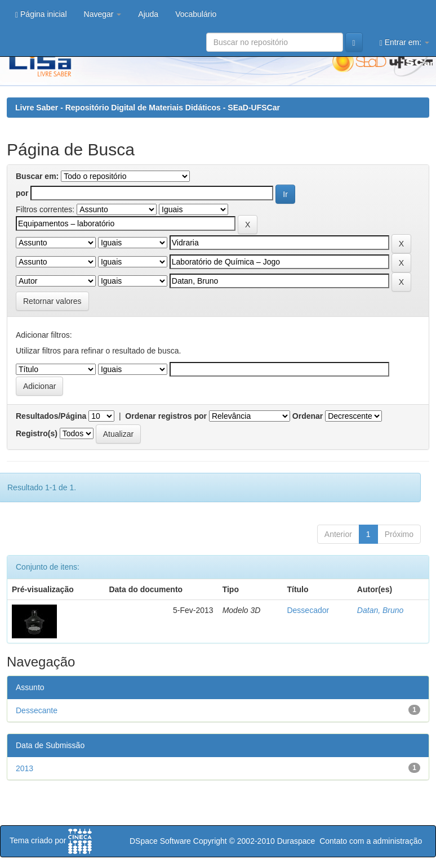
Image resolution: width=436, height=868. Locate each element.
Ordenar (308, 416)
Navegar (103, 14)
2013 (25, 768)
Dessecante (37, 710)
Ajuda (148, 14)
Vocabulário (196, 14)
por (22, 193)
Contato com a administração (371, 841)
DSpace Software (160, 841)
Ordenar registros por (166, 416)
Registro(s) (37, 433)
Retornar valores (52, 301)
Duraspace (296, 841)
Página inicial (41, 14)
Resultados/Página (51, 416)
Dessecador (308, 610)
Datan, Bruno (381, 610)
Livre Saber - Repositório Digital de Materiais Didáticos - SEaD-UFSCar (148, 108)
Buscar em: (37, 176)
